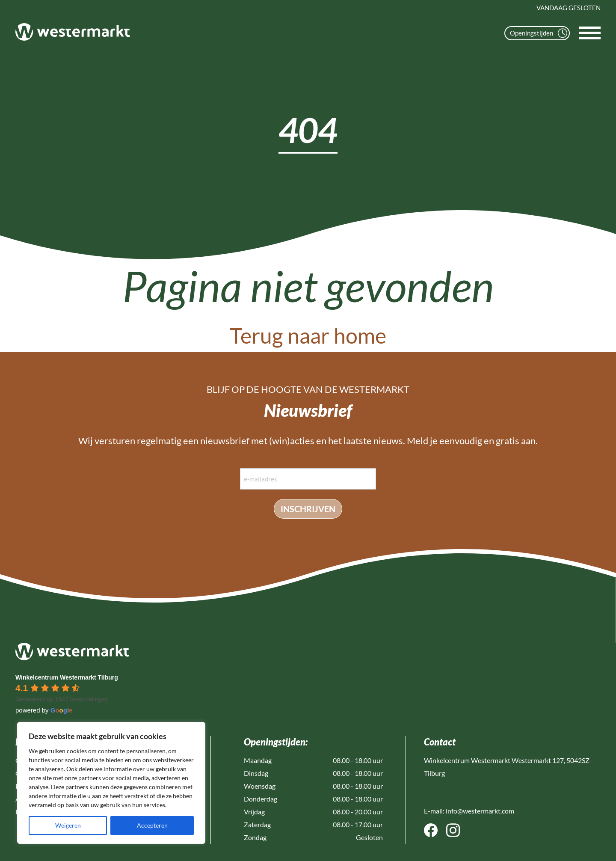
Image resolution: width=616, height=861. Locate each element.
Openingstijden (539, 33)
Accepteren (152, 825)
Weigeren (68, 825)
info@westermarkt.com (480, 811)
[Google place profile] (67, 677)
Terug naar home (308, 335)
